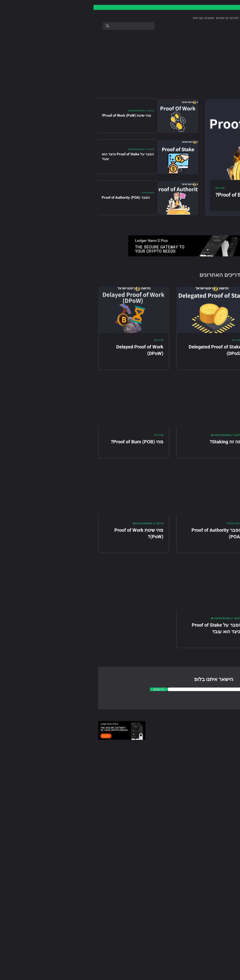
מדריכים (126, 189)
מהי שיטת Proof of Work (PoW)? (33, 117)
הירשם (180, 293)
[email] (209, 294)
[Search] (14, 26)
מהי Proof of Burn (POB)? (150, 196)
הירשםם (65, 696)
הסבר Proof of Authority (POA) (32, 199)
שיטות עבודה (54, 194)
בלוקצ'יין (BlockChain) (47, 112)
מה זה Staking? (132, 445)
